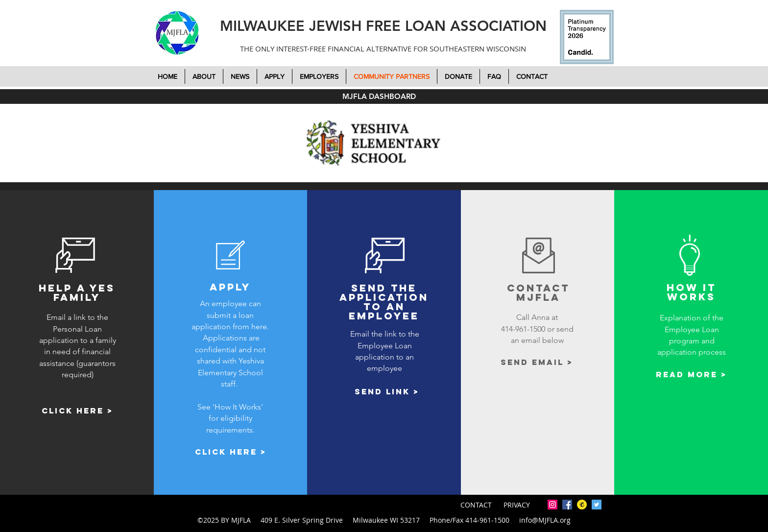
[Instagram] (552, 505)
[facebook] (567, 505)
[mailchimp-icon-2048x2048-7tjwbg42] (582, 505)
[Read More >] (691, 375)
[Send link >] (387, 392)
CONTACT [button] (477, 505)
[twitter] (597, 505)
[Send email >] (537, 362)
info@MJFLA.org (545, 520)
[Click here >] (77, 411)
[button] (458, 76)
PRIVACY (517, 505)
